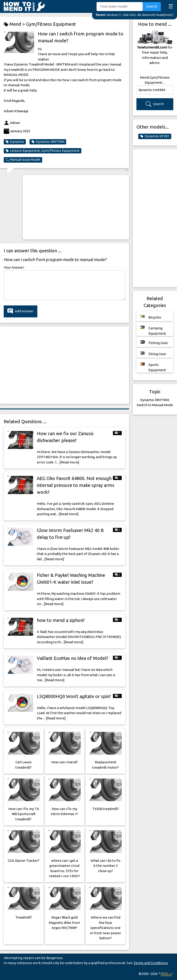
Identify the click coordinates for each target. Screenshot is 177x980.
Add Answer (21, 311)
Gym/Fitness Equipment (51, 24)
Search (152, 6)
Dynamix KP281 (155, 136)
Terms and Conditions (150, 963)
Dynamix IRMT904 (48, 142)
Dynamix (15, 142)
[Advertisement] (76, 207)
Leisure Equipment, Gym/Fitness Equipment (43, 151)
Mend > (15, 24)
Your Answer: (14, 267)
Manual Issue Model (23, 160)
